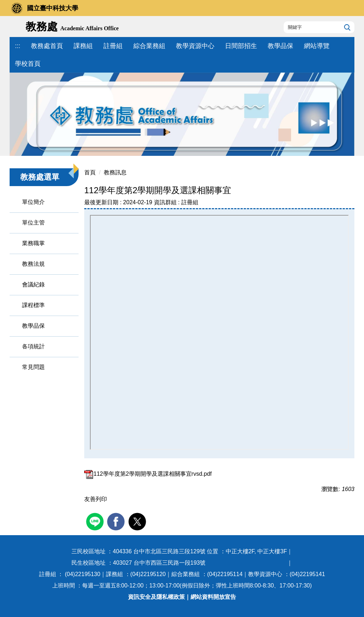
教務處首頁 (47, 46)
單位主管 (33, 223)
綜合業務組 (149, 46)
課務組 (83, 46)
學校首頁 (28, 64)
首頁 (90, 172)
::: (18, 46)
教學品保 (280, 46)
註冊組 (113, 46)
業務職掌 (33, 243)
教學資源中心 (195, 46)
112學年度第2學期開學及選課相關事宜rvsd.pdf (148, 474)
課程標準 (33, 305)
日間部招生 (241, 46)
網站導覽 (317, 46)
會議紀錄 (33, 284)
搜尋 (346, 27)
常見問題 (33, 367)
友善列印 (96, 499)
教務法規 (33, 264)
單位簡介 (33, 202)
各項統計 (33, 346)
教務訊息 (115, 172)
